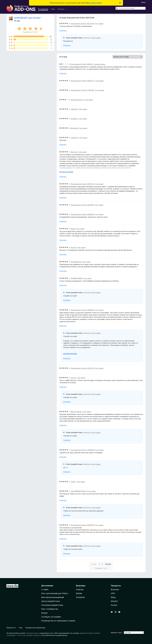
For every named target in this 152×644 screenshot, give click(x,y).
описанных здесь (32, 633)
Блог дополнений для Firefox (55, 593)
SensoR (73, 247)
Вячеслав (74, 128)
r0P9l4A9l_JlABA (76, 278)
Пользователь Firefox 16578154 (82, 184)
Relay (113, 597)
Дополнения (47, 586)
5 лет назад (83, 109)
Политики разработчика (52, 605)
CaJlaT (73, 482)
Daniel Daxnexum (77, 100)
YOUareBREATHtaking (78, 491)
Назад (94, 564)
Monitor (114, 601)
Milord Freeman (76, 412)
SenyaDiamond (76, 262)
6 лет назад (99, 24)
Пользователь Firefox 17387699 (82, 90)
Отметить (63, 30)
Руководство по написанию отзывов (58, 621)
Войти (143, 2)
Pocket (114, 605)
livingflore (74, 119)
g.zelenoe (74, 138)
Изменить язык (116, 633)
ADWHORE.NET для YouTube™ (28, 18)
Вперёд (108, 564)
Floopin (73, 378)
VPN (113, 593)
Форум (44, 613)
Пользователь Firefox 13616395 (82, 205)
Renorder (74, 152)
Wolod (73, 229)
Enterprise (80, 597)
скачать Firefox (96, 3)
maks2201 (74, 109)
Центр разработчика (51, 601)
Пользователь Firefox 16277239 (82, 24)
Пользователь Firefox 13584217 (82, 81)
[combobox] (131, 8)
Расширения (43, 9)
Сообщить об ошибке (51, 617)
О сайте (45, 589)
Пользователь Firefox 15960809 (82, 450)
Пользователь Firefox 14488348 (82, 214)
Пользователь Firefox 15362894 (82, 310)
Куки (21, 628)
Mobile (79, 593)
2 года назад (99, 81)
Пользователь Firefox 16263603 (82, 525)
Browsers (115, 589)
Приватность (11, 628)
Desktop (80, 589)
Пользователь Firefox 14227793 (82, 368)
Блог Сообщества (50, 609)
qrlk (18, 21)
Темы (53, 9)
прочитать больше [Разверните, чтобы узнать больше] (66, 172)
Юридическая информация (35, 628)
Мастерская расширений (53, 597)
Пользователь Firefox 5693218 (82, 64)
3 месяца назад (100, 64)
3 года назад (100, 90)
